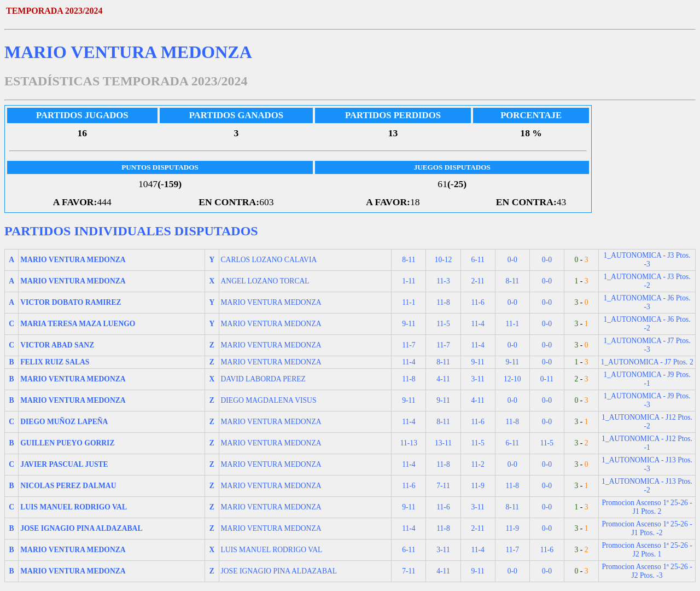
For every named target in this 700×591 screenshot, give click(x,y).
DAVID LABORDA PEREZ (263, 379)
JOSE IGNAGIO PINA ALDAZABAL (279, 571)
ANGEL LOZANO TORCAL (265, 281)
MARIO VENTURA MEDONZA (271, 302)
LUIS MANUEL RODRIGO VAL (272, 550)
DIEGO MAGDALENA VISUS (269, 400)
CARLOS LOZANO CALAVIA (269, 260)
